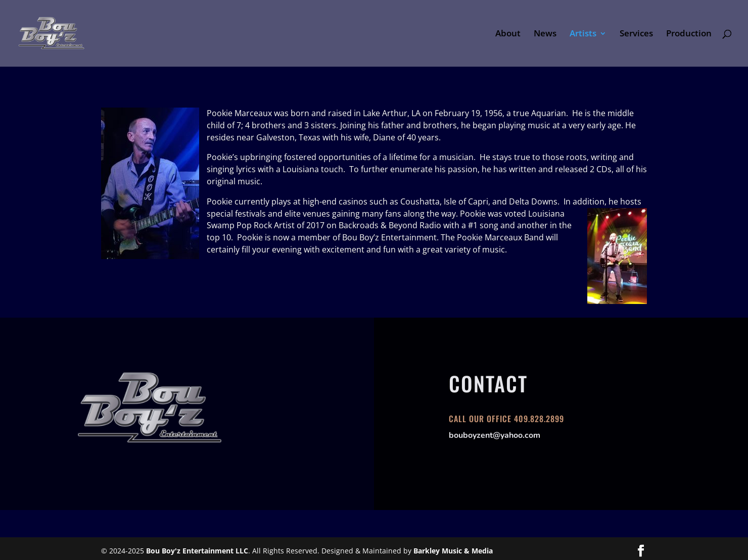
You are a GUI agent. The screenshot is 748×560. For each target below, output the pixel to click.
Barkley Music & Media (453, 551)
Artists (583, 34)
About (508, 34)
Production (689, 34)
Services (636, 34)
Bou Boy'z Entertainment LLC (197, 551)
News (545, 34)
